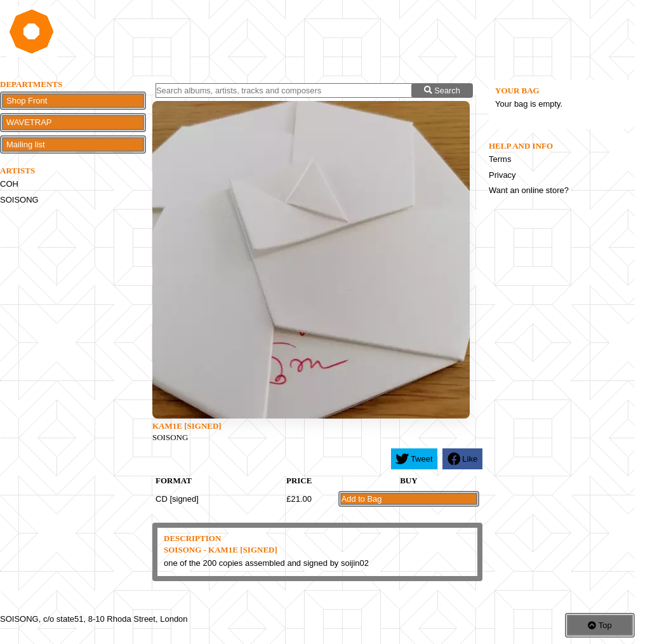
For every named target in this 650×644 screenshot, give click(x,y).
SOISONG (19, 200)
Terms (500, 159)
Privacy (502, 175)
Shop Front (27, 101)
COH (9, 184)
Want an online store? (529, 190)
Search (442, 91)
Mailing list (26, 144)
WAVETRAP (29, 122)
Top (600, 625)
